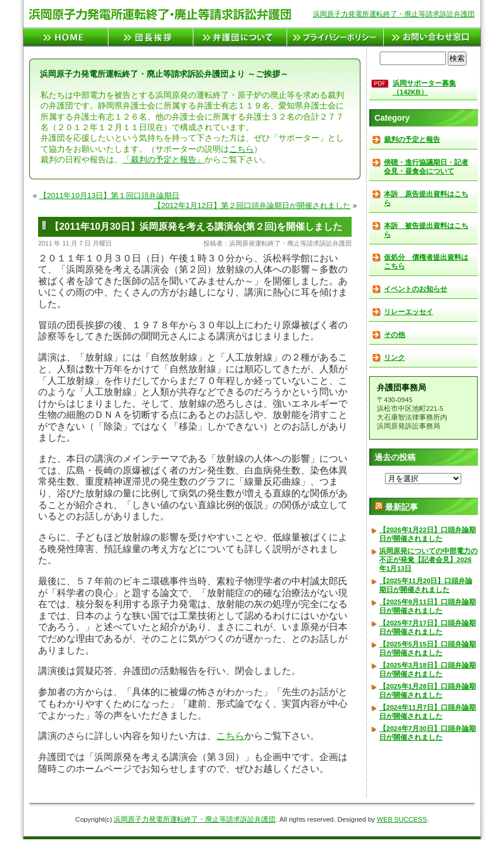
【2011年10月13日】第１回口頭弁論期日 (109, 195)
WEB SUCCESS (402, 819)
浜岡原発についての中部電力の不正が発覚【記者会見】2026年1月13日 (428, 560)
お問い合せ (432, 37)
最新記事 (401, 507)
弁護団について (240, 37)
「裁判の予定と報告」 (164, 160)
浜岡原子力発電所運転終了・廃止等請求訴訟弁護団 (394, 14)
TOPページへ (66, 37)
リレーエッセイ (408, 312)
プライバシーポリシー (336, 37)
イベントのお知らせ (416, 289)
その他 (394, 335)
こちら (241, 149)
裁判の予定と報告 (412, 139)
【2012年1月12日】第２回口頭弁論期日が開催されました (252, 205)
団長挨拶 (151, 37)
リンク (394, 358)
